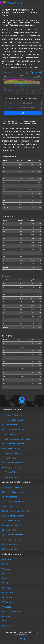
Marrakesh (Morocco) (14, 463)
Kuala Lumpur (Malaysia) (16, 448)
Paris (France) (11, 425)
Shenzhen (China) (12, 477)
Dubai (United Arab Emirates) (18, 439)
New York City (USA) (13, 453)
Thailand (9, 597)
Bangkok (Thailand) (13, 415)
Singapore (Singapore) (15, 444)
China (7, 569)
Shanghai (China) (12, 467)
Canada (8, 616)
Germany (9, 602)
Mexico (8, 578)
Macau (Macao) (11, 434)
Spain (7, 574)
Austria (8, 621)
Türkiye (8, 588)
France (8, 559)
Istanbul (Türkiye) (12, 458)
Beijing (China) (11, 472)
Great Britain (10, 593)
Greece (8, 607)
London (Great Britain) (15, 429)
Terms (26, 634)
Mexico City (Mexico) (14, 420)
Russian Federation (13, 612)
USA (7, 564)
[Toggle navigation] (39, 3)
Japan (7, 626)
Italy (7, 583)
